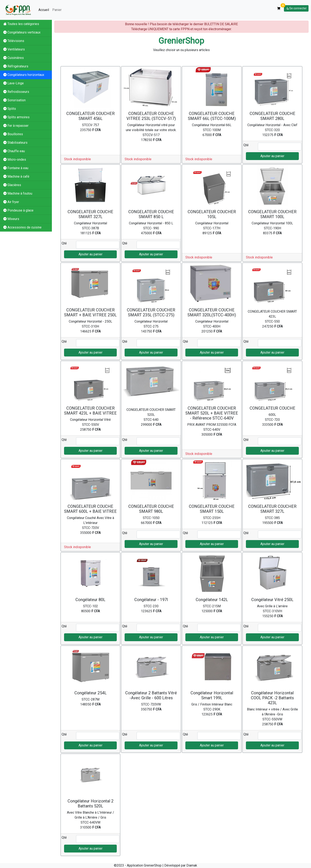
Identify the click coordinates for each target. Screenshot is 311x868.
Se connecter (296, 8)
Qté (246, 145)
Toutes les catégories (21, 24)
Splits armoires (16, 117)
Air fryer (11, 202)
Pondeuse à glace (18, 210)
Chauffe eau (14, 151)
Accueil (44, 10)
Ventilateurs (14, 49)
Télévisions (14, 41)
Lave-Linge (14, 83)
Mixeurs (11, 219)
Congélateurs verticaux (22, 32)
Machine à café (16, 176)
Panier (57, 10)
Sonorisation (14, 100)
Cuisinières (14, 58)
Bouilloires (13, 134)
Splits (10, 109)
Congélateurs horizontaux (24, 75)
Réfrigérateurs (16, 66)
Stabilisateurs (15, 143)
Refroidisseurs (16, 92)
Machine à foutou (18, 193)
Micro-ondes (15, 160)
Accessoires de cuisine (22, 227)
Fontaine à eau (16, 168)
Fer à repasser (16, 126)
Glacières (12, 185)
